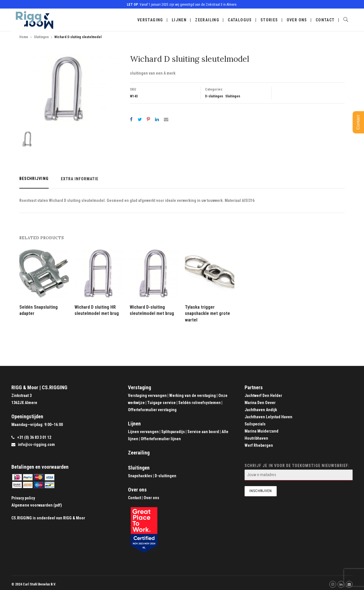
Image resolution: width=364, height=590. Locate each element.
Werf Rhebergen (259, 445)
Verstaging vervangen (147, 396)
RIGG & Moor (74, 518)
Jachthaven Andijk (261, 410)
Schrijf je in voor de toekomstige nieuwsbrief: (299, 472)
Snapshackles (140, 476)
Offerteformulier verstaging (152, 410)
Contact (325, 20)
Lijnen (179, 20)
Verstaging (150, 20)
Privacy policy (23, 498)
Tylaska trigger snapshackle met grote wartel (207, 314)
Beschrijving (34, 179)
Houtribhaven (256, 438)
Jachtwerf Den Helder (263, 396)
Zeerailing (207, 20)
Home (24, 37)
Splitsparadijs (173, 432)
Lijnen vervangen (143, 432)
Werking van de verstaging (193, 396)
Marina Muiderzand (261, 431)
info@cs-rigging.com (36, 444)
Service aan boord (203, 432)
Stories (269, 20)
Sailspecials (255, 424)
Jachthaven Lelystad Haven (268, 417)
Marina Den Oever (260, 403)
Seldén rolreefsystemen (199, 403)
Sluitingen (41, 37)
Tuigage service (162, 403)
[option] (68, 91)
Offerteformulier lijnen (161, 439)
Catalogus (240, 20)
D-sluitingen (214, 96)
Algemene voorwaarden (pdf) (37, 505)
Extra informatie (80, 179)
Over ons (297, 20)
